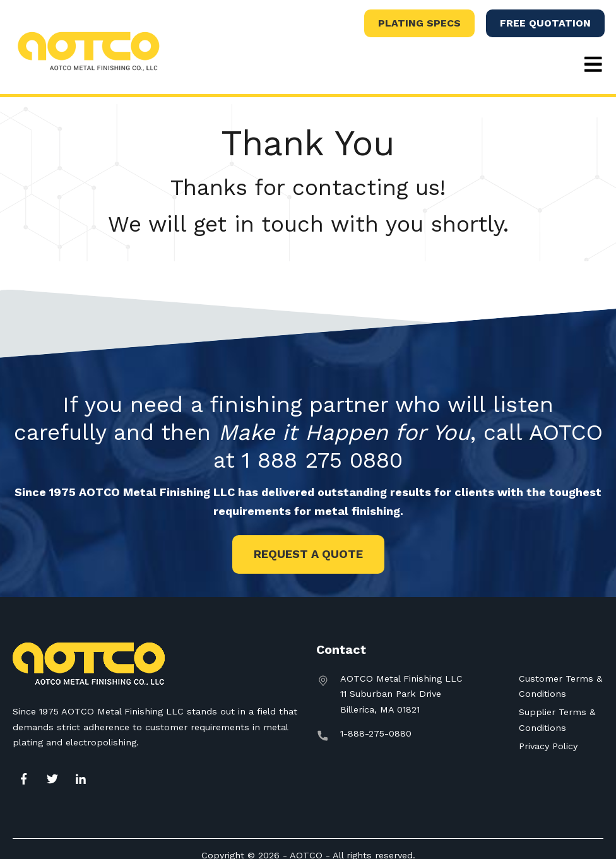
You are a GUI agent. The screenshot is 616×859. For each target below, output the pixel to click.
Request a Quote (308, 554)
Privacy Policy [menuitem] (548, 746)
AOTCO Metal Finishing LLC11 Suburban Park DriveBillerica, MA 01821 (401, 694)
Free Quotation (545, 23)
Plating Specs (419, 23)
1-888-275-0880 (376, 733)
